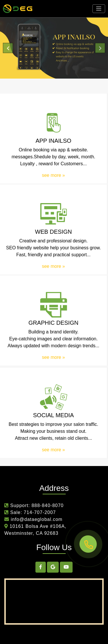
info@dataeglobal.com (36, 519)
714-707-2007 (40, 512)
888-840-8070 (48, 505)
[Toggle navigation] (99, 9)
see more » (53, 175)
